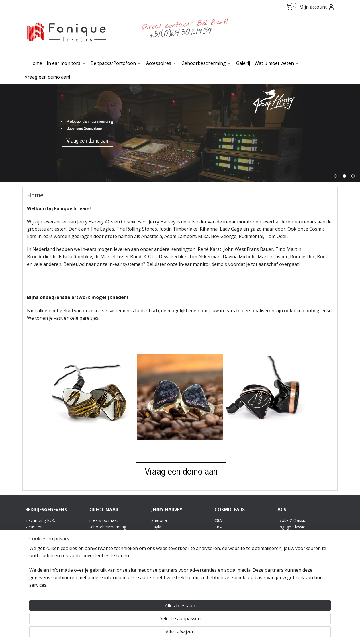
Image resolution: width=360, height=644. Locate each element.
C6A (218, 527)
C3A (218, 546)
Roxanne (160, 539)
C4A (218, 539)
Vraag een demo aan (108, 546)
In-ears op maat (103, 520)
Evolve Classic (290, 533)
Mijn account (317, 7)
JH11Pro (159, 559)
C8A (218, 520)
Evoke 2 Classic (292, 520)
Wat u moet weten (277, 63)
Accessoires (162, 63)
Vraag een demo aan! (47, 77)
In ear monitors (66, 63)
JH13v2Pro (161, 552)
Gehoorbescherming (207, 63)
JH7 (154, 565)
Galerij (243, 63)
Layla (156, 527)
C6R (218, 533)
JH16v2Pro (161, 546)
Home (36, 63)
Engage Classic (291, 527)
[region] (142, 618)
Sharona (159, 520)
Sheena (158, 533)
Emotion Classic (292, 539)
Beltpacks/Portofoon (116, 63)
